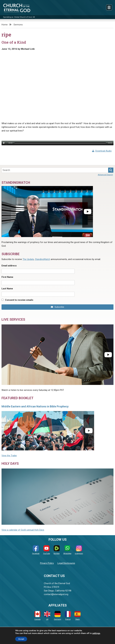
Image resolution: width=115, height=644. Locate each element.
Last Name (7, 289)
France (68, 616)
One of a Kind (14, 42)
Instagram (79, 550)
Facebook (36, 550)
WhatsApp (67, 550)
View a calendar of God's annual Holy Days (23, 530)
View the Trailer (9, 456)
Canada (37, 616)
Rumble (57, 550)
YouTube (47, 550)
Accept (21, 639)
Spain (78, 616)
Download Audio (102, 151)
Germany (57, 616)
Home (5, 25)
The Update (28, 259)
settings (96, 633)
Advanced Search (105, 175)
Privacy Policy (47, 563)
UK (47, 616)
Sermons (18, 25)
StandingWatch (43, 259)
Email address (9, 266)
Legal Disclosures (66, 563)
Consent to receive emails (19, 300)
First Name (7, 277)
